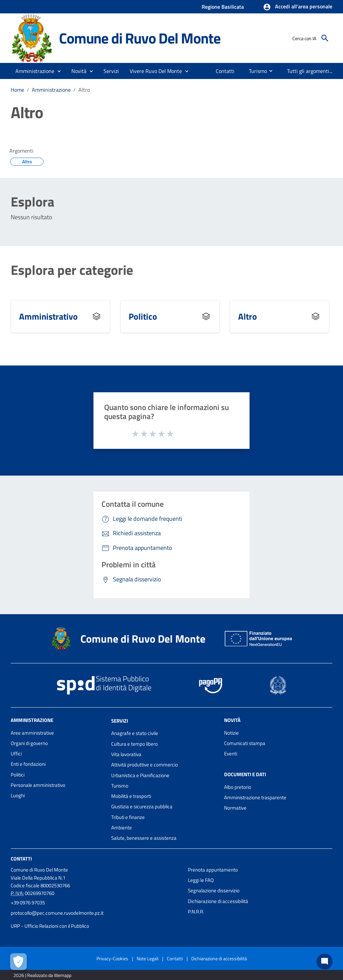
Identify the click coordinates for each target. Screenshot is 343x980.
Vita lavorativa (126, 754)
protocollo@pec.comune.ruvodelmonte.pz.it (57, 913)
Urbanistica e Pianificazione (140, 775)
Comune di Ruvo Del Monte (140, 38)
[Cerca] (325, 38)
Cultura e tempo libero (134, 744)
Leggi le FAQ (201, 880)
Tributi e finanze (128, 817)
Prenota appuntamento (213, 870)
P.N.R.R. (196, 912)
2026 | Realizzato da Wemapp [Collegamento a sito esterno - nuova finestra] (42, 975)
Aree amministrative (32, 733)
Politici (18, 775)
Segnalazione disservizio (214, 890)
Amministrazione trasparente (255, 797)
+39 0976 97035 (28, 903)
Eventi (231, 754)
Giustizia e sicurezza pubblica (142, 806)
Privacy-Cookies (112, 958)
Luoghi (18, 795)
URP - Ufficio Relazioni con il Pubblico (50, 926)
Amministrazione (51, 90)
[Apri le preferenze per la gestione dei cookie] (18, 962)
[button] (298, 7)
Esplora (32, 202)
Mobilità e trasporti (131, 796)
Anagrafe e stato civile (135, 733)
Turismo (120, 786)
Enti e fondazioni (28, 764)
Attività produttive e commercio (145, 765)
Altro (84, 90)
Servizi (120, 720)
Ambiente (122, 828)
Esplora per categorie (72, 270)
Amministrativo (48, 316)
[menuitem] (225, 71)
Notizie (231, 733)
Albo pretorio (238, 787)
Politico (143, 316)
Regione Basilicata (223, 7)
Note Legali (148, 958)
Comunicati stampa (245, 743)
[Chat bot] (325, 962)
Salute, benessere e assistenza (144, 838)
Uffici (16, 754)
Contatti (21, 858)
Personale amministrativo (38, 785)
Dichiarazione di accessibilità (218, 901)
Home (17, 90)
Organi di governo (29, 743)
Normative (235, 808)
